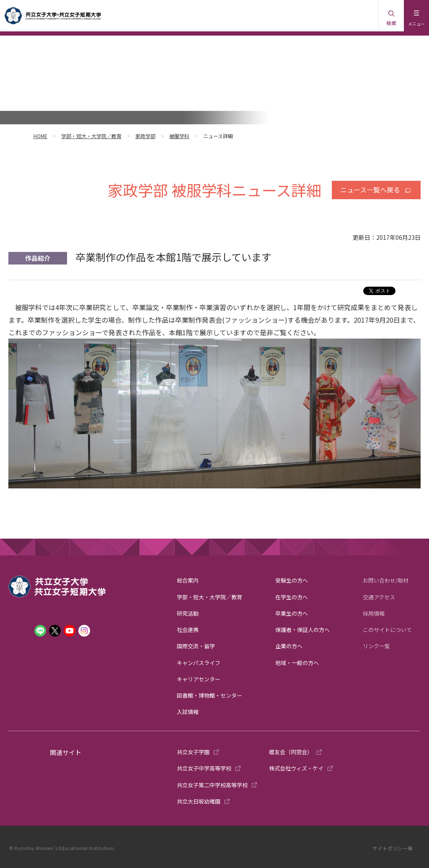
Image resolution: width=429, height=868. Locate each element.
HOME (40, 136)
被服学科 (179, 136)
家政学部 (145, 136)
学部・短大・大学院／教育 (91, 136)
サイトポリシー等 (393, 848)
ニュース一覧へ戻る (370, 190)
